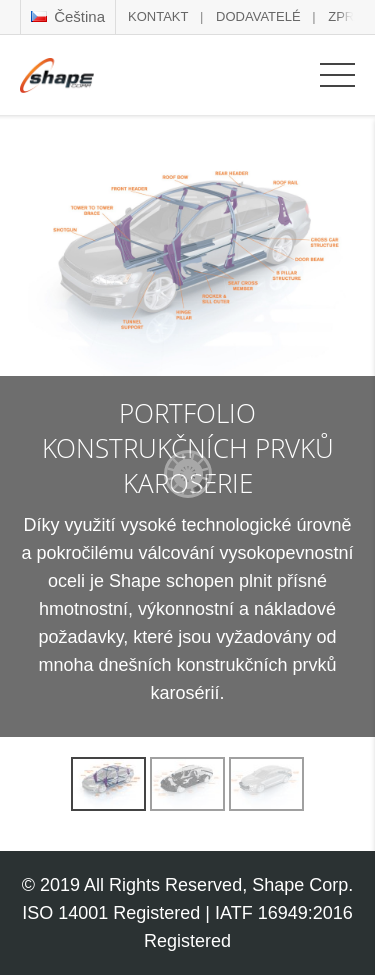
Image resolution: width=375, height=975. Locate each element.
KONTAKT (158, 16)
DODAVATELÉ (258, 16)
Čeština (68, 16)
